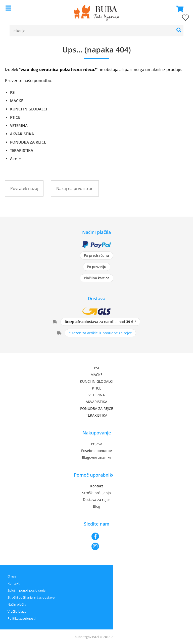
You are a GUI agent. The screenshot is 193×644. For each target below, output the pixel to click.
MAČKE (17, 101)
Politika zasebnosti (21, 618)
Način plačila (17, 604)
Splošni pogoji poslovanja (27, 590)
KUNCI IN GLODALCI (29, 109)
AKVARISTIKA (22, 134)
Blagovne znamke (97, 457)
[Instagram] (96, 546)
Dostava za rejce (97, 500)
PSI (13, 92)
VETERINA (19, 125)
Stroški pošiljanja (96, 493)
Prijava (97, 444)
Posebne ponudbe (96, 451)
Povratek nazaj (24, 188)
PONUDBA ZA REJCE (28, 142)
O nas (12, 576)
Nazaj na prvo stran (75, 188)
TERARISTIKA (22, 150)
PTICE (15, 117)
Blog (97, 506)
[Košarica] (178, 9)
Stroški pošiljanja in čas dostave (31, 597)
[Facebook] (96, 536)
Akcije (15, 159)
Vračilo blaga (17, 611)
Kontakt (97, 486)
